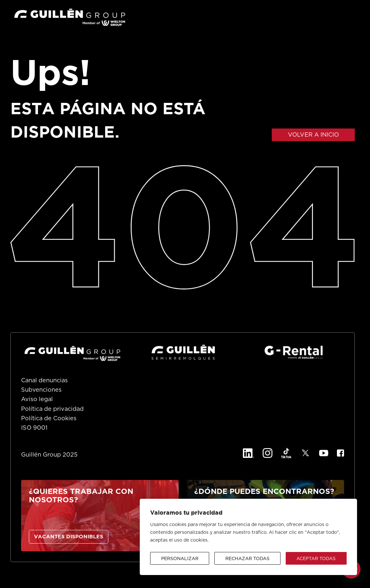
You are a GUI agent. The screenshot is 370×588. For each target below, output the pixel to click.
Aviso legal (37, 399)
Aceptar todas (316, 559)
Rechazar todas (247, 559)
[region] (248, 537)
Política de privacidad (52, 409)
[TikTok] (286, 453)
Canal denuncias (44, 381)
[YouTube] (324, 453)
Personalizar (180, 559)
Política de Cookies (49, 419)
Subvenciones (41, 390)
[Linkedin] (249, 453)
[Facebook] (340, 453)
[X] (305, 453)
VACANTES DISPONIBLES (69, 537)
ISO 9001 (34, 428)
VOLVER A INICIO (313, 135)
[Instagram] (268, 453)
